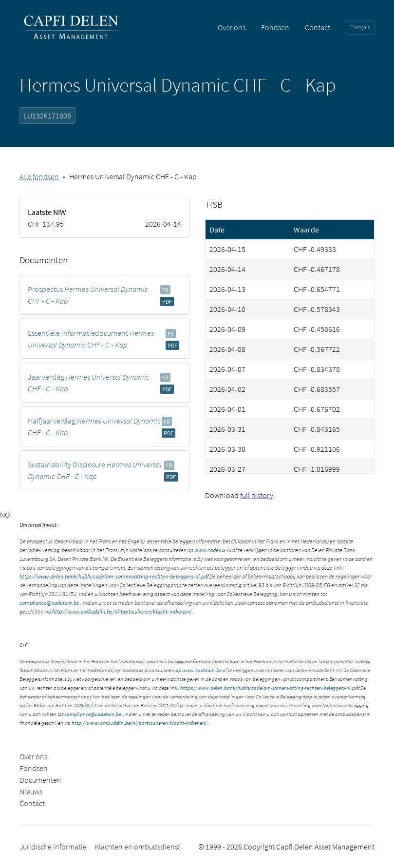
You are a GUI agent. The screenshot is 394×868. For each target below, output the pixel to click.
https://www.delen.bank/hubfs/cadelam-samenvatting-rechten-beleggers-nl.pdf (114, 576)
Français (360, 27)
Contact (318, 27)
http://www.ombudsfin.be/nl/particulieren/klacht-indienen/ (122, 611)
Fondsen (275, 27)
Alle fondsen (39, 176)
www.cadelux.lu (213, 550)
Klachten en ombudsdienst (137, 847)
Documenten (40, 780)
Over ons (232, 27)
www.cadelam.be (202, 670)
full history (257, 495)
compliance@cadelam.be (49, 603)
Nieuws (31, 791)
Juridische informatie (53, 847)
